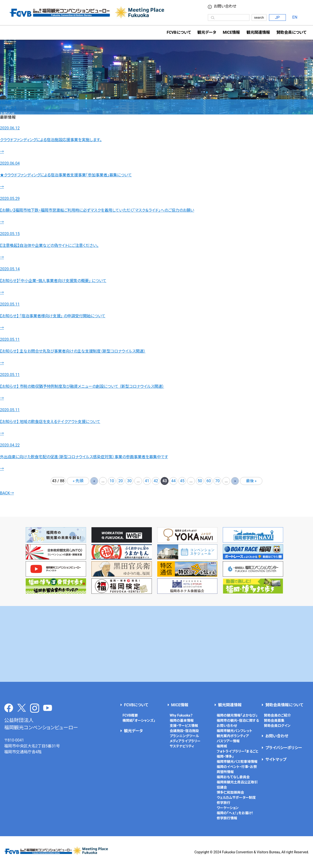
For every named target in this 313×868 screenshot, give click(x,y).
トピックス (8, 108)
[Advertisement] (156, 644)
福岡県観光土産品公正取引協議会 (237, 785)
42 (156, 481)
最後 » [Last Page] (251, 481)
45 (182, 481)
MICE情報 (231, 32)
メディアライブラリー (185, 741)
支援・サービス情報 (184, 726)
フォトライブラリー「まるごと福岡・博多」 (238, 754)
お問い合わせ (225, 6)
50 (200, 481)
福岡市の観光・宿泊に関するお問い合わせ (238, 723)
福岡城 (222, 746)
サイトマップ (276, 759)
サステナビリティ (182, 746)
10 (112, 481)
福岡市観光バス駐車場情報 (237, 762)
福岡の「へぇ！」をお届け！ (235, 813)
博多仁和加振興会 (230, 792)
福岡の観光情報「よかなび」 (237, 715)
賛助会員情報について (284, 705)
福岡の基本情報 (182, 720)
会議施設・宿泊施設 (184, 731)
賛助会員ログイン (277, 726)
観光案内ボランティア (233, 736)
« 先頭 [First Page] (78, 481)
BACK (7, 493)
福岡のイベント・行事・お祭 (237, 767)
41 (147, 481)
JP (277, 17)
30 (129, 481)
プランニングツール (184, 736)
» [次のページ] (235, 481)
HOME (6, 102)
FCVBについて (136, 705)
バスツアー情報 (228, 741)
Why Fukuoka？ (181, 715)
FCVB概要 (130, 715)
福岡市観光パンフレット (235, 731)
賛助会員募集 (274, 720)
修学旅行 (224, 803)
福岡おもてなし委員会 (233, 777)
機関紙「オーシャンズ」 (139, 720)
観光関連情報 (230, 705)
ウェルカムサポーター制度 (236, 798)
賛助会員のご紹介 (277, 715)
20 (121, 481)
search (259, 17)
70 (217, 481)
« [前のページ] (94, 481)
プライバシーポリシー (284, 748)
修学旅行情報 (227, 818)
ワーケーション (228, 808)
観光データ (207, 32)
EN (295, 17)
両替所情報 (225, 772)
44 (173, 481)
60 (209, 481)
